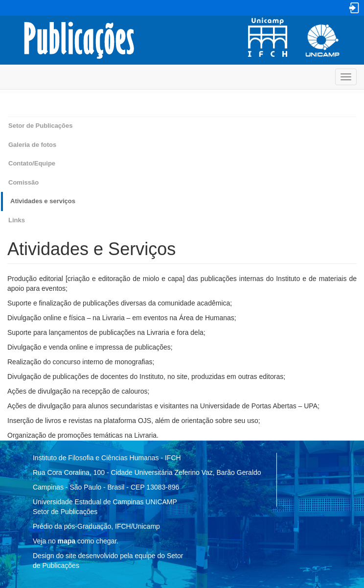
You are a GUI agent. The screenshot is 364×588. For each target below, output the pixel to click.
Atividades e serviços (43, 201)
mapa (67, 541)
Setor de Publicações (41, 126)
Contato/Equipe (32, 163)
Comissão (23, 182)
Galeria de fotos (32, 145)
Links (17, 220)
